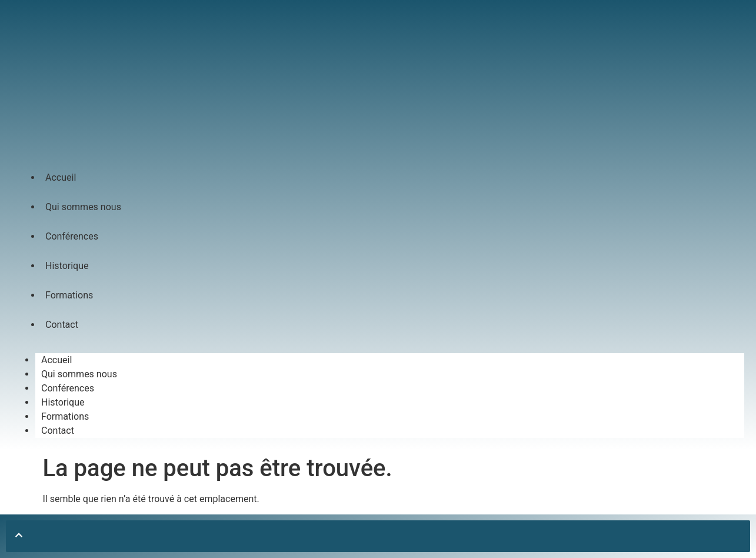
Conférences (72, 236)
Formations (69, 295)
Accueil (61, 177)
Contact (62, 325)
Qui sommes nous (83, 207)
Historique (67, 266)
